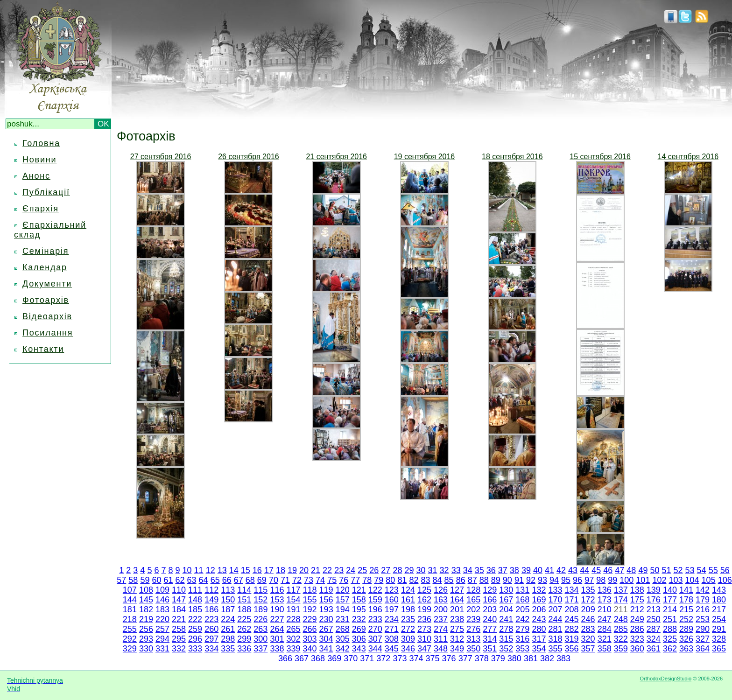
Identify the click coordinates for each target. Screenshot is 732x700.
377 (465, 658)
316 (522, 639)
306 (359, 639)
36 (491, 570)
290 (703, 629)
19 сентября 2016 (425, 157)
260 (211, 629)
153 (277, 600)
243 (539, 619)
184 (179, 609)
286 (637, 629)
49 (643, 570)
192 (310, 609)
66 (227, 580)
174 (621, 600)
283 (588, 629)
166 (490, 600)
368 (318, 658)
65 (215, 580)
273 (424, 629)
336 (244, 649)
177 (670, 600)
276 (473, 629)
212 (637, 609)
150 (228, 600)
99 (612, 580)
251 (670, 619)
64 (204, 580)
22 (327, 570)
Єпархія (41, 209)
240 (490, 619)
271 (392, 629)
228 (293, 619)
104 (692, 580)
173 (605, 600)
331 (162, 649)
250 (654, 619)
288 (670, 629)
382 (547, 658)
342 (343, 649)
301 (277, 639)
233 (375, 619)
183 (162, 609)
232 (359, 619)
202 (473, 609)
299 (244, 639)
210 (605, 609)
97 (589, 580)
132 (539, 590)
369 (334, 658)
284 (605, 629)
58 (133, 580)
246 (588, 619)
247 (605, 619)
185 (195, 609)
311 (441, 639)
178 (686, 600)
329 (130, 649)
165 (473, 600)
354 (539, 649)
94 (554, 580)
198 (408, 609)
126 (441, 590)
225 (244, 619)
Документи (47, 284)
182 (146, 609)
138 (637, 590)
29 (409, 570)
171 (572, 600)
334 (211, 649)
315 (506, 639)
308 (392, 639)
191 (293, 609)
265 (293, 629)
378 (482, 658)
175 (637, 600)
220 (162, 619)
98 (601, 580)
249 (637, 619)
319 (572, 639)
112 (211, 590)
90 (507, 580)
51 (666, 570)
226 (260, 619)
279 (522, 629)
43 (573, 570)
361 (654, 649)
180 (719, 600)
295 (179, 639)
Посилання (48, 333)
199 (424, 609)
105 (709, 580)
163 (441, 600)
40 (538, 570)
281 (555, 629)
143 (719, 590)
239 (473, 619)
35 (479, 570)
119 (326, 590)
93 (542, 580)
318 (555, 639)
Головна (41, 143)
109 (162, 590)
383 (563, 658)
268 (343, 629)
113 (228, 590)
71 (285, 580)
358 (605, 649)
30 (421, 570)
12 (211, 570)
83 (426, 580)
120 (343, 590)
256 (146, 629)
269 (359, 629)
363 (686, 649)
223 (211, 619)
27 (386, 570)
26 (374, 570)
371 (367, 658)
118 (310, 590)
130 (506, 590)
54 (702, 570)
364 (703, 649)
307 (375, 639)
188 (244, 609)
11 (199, 570)
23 (339, 570)
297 (211, 639)
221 (179, 619)
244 (555, 619)
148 (195, 600)
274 (441, 629)
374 (416, 658)
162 (424, 600)
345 (392, 649)
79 (379, 580)
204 (506, 609)
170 (555, 600)
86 (461, 580)
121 (359, 590)
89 (496, 580)
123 (392, 590)
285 (621, 629)
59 (145, 580)
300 (260, 639)
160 (392, 600)
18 (281, 570)
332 (179, 649)
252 (686, 619)
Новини (39, 160)
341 (326, 649)
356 (572, 649)
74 (320, 580)
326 (686, 639)
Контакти (43, 349)
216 (703, 609)
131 (522, 590)
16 (257, 570)
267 (326, 629)
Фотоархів (46, 300)
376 (449, 658)
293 (146, 639)
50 (655, 570)
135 (588, 590)
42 (561, 570)
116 (277, 590)
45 (596, 570)
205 (522, 609)
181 (130, 609)
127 (457, 590)
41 (549, 570)
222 (195, 619)
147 (179, 600)
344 (375, 649)
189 (260, 609)
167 (506, 600)
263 (260, 629)
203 (490, 609)
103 (676, 580)
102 (659, 580)
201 (457, 609)
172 (588, 600)
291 (719, 629)
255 (130, 629)
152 (260, 600)
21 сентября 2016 (336, 157)
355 (555, 649)
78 (367, 580)
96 (577, 580)
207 (555, 609)
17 (269, 570)
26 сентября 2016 (249, 157)
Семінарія (46, 251)
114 (244, 590)
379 (498, 658)
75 (332, 580)
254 (719, 619)
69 (262, 580)
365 (719, 649)
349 (457, 649)
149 (211, 600)
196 (375, 609)
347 (424, 649)
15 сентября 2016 (600, 157)
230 (326, 619)
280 (539, 629)
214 (670, 609)
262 (244, 629)
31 (433, 570)
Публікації (46, 192)
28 (397, 570)
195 (359, 609)
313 (473, 639)
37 (503, 570)
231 (343, 619)
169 (539, 600)
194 (343, 609)
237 (441, 619)
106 (725, 580)
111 (195, 590)
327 (703, 639)
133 (555, 590)
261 (228, 629)
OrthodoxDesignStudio (665, 679)
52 (678, 570)
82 (414, 580)
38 (514, 570)
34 (468, 570)
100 (626, 580)
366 (285, 658)
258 (179, 629)
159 (375, 600)
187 (228, 609)
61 (168, 580)
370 (351, 658)
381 (531, 658)
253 (703, 619)
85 (449, 580)
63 (192, 580)
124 (408, 590)
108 (146, 590)
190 (277, 609)
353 (522, 649)
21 (316, 570)
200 (441, 609)
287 (654, 629)
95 (566, 580)
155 (310, 600)
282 (572, 629)
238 (457, 619)
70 (274, 580)
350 (473, 649)
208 (572, 609)
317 (539, 639)
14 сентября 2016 (688, 157)
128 (473, 590)
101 (643, 580)
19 (292, 570)
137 (621, 590)
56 (725, 570)
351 (490, 649)
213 (654, 609)
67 (239, 580)
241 (506, 619)
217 (719, 609)
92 (531, 580)
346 (408, 649)
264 (277, 629)
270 (375, 629)
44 (584, 570)
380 (514, 658)
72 (297, 580)
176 (654, 600)
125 (424, 590)
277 (490, 629)
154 (293, 600)
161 (408, 600)
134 (572, 590)
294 (162, 639)
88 (484, 580)
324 (654, 639)
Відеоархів (47, 316)
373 (400, 658)
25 (362, 570)
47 (619, 570)
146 (162, 600)
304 (326, 639)
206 (539, 609)
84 (437, 580)
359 (621, 649)
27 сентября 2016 (161, 157)
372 (383, 658)
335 (228, 649)
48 (631, 570)
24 (351, 570)
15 (246, 570)
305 (343, 639)
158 (359, 600)
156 (326, 600)
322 (621, 639)
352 (506, 649)
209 (588, 609)
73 (309, 580)
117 (293, 590)
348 (441, 649)
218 (130, 619)
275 (457, 629)
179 (703, 600)
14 (234, 570)
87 (472, 580)
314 (490, 639)
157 (343, 600)
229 (310, 619)
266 (310, 629)
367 (302, 658)
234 (392, 619)
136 (605, 590)
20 (304, 570)
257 (162, 629)
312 (457, 639)
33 (456, 570)
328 (719, 639)
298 (228, 639)
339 (293, 649)
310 (424, 639)
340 (310, 649)
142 (703, 590)
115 (260, 590)
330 (146, 649)
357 (588, 649)
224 (228, 619)
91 (519, 580)
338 (277, 649)
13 (222, 570)
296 (195, 639)
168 (522, 600)
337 (260, 649)
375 (433, 658)
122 (375, 590)
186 (211, 609)
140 (670, 590)
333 (195, 649)
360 (637, 649)
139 (654, 590)
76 (344, 580)
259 (195, 629)
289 (686, 629)
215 (686, 609)
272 (408, 629)
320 (588, 639)
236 (424, 619)
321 (605, 639)
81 (402, 580)
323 (637, 639)
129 (490, 590)
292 (130, 639)
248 (621, 619)
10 (187, 570)
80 (390, 580)
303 (310, 639)
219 (146, 619)
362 (670, 649)
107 (130, 590)
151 (244, 600)
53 (690, 570)
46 (608, 570)
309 (408, 639)
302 (293, 639)
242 (522, 619)
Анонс (36, 176)
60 (156, 580)
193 (326, 609)
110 (179, 590)
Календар (45, 267)
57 (121, 580)
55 (713, 570)
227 (277, 619)
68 (250, 580)
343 (359, 649)
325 (670, 639)
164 (457, 600)
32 (444, 570)
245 (572, 619)
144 (130, 600)
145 (146, 600)
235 (408, 619)
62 (180, 580)
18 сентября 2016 (512, 157)
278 (506, 629)
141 (686, 590)
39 (526, 570)
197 (392, 609)
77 (355, 580)
